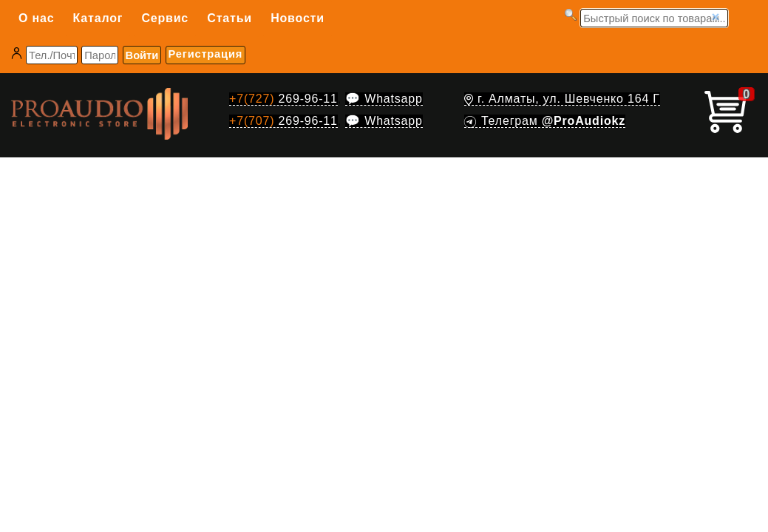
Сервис (165, 18)
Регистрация (205, 54)
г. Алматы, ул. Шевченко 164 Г (562, 99)
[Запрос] (654, 18)
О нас (36, 18)
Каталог (98, 18)
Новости (298, 18)
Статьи (230, 18)
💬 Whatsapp (384, 99)
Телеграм (545, 121)
